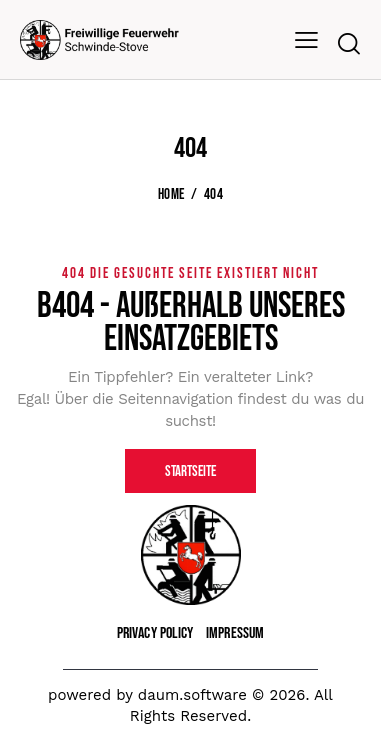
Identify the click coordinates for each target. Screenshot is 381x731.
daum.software (192, 695)
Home (171, 195)
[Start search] (348, 43)
